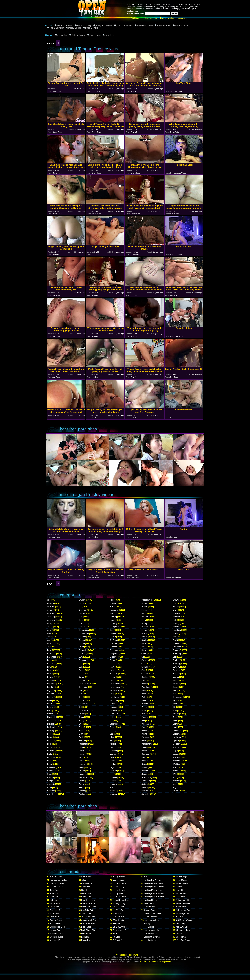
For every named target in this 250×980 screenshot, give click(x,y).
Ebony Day (86, 940)
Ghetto (113, 637)
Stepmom (177, 643)
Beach (50, 674)
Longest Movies (167, 18)
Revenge (145, 761)
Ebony (81, 721)
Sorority (176, 623)
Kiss (112, 741)
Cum (81, 657)
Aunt (49, 647)
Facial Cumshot (57, 28)
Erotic (81, 727)
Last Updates (151, 18)
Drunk (81, 717)
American (51, 620)
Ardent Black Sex (89, 920)
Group (113, 660)
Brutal (50, 754)
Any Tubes (86, 887)
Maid (112, 788)
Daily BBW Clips (120, 927)
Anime (50, 627)
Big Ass (50, 680)
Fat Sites (116, 937)
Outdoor (145, 677)
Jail (111, 721)
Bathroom (51, 664)
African (50, 610)
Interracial (114, 714)
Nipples (145, 640)
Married (113, 791)
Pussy (144, 747)
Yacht (175, 784)
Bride (49, 744)
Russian (145, 771)
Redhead (145, 754)
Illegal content (168, 962)
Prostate (145, 734)
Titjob (175, 704)
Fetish (81, 767)
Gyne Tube (86, 893)
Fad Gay (148, 877)
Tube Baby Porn (88, 917)
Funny (113, 620)
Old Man (145, 660)
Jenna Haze (95, 35)
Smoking (177, 617)
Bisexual (51, 704)
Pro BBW (179, 917)
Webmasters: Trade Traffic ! (127, 955)
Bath (49, 660)
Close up (82, 610)
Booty (50, 737)
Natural (145, 637)
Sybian (176, 677)
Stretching (177, 654)
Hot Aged (148, 924)
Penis (144, 694)
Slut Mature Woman (184, 920)
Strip (175, 657)
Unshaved (177, 737)
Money (144, 623)
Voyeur (176, 754)
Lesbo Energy (181, 877)
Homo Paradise (151, 917)
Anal (49, 623)
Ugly (175, 724)
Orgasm (145, 667)
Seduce (145, 784)
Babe (49, 650)
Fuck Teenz (149, 903)
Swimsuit (177, 670)
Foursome (114, 610)
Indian (113, 704)
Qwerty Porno (56, 920)
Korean (113, 747)
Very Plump (180, 924)
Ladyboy (114, 754)
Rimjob (144, 767)
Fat (80, 757)
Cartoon (51, 771)
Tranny (176, 714)
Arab (49, 633)
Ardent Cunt (55, 893)
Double (82, 714)
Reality (144, 751)
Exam (81, 734)
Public (144, 741)
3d (48, 600)
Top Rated (135, 18)
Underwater (178, 731)
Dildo (81, 694)
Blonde (50, 721)
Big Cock (51, 690)
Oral (143, 664)
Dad (80, 674)
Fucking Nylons (151, 900)
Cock (81, 620)
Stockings (177, 647)
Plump (144, 710)
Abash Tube (86, 877)
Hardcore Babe (164, 25)
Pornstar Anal (182, 25)
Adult (83, 880)
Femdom (82, 764)
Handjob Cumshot (104, 25)
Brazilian (51, 741)
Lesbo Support (182, 883)
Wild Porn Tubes (57, 934)
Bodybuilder (52, 727)
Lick (112, 774)
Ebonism (85, 937)
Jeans (113, 727)
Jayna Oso (62, 35)
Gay (112, 630)
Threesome (178, 697)
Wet (175, 767)
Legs (112, 767)
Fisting (81, 784)
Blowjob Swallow (145, 25)
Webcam (177, 761)
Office (144, 654)
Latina (113, 761)
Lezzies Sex (181, 893)
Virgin (175, 751)
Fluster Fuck (55, 903)
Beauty (50, 677)
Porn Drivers (55, 917)
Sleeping (177, 613)
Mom (144, 620)
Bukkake (51, 757)
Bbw (49, 667)
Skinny (176, 607)
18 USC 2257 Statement (150, 962)
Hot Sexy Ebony (120, 897)
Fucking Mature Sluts (153, 890)
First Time (83, 777)
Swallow (176, 667)
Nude (144, 643)
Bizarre (50, 707)
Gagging (114, 623)
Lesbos (179, 887)
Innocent (114, 707)
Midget (144, 610)
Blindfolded (52, 717)
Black (50, 710)
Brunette (51, 751)
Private (144, 731)
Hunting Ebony (119, 903)
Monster (145, 627)
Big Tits (50, 697)
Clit (80, 607)
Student (176, 660)
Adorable (51, 607)
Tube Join (54, 890)
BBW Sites (117, 924)
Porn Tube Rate (88, 900)
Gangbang (114, 627)
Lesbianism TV (150, 934)
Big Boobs (52, 684)
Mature (144, 603)
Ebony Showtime (120, 890)
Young (176, 791)
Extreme (82, 741)
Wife (175, 774)
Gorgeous (114, 654)
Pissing (145, 707)
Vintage (176, 747)
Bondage (51, 731)
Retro (144, 757)
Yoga (175, 788)
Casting (50, 777)
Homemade (115, 684)
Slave (175, 610)
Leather (113, 764)
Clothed (82, 613)
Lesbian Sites (150, 940)
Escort (81, 731)
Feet (81, 761)
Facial (81, 747)
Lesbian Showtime (152, 937)
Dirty (81, 697)
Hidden (113, 680)
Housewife (114, 690)
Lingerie (113, 777)
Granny (113, 657)
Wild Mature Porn (183, 930)
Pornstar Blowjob (65, 25)
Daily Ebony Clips (89, 930)
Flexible (82, 794)
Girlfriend (114, 640)
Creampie (83, 650)
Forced (113, 607)
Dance (81, 677)
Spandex (177, 627)
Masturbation (147, 600)
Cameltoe (51, 767)
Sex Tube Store (57, 877)
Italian (113, 717)
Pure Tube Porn (88, 903)
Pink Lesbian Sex (183, 910)
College (82, 627)
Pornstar (145, 717)
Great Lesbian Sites (153, 913)
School (144, 774)
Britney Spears (78, 35)
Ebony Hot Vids (119, 883)
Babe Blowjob (92, 28)
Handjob (114, 670)
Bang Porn (54, 897)
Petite (144, 700)
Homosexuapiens (152, 920)
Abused (50, 603)
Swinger (176, 674)
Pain (143, 680)
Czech (81, 670)
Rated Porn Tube (89, 907)
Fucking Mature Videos (154, 893)
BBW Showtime (119, 920)
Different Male (119, 940)
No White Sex (119, 910)
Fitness (82, 788)
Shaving (145, 791)
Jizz (112, 734)
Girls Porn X (181, 937)
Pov (143, 721)
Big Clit (50, 687)
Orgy (143, 670)
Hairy (112, 667)
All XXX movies (56, 887)
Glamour (114, 643)
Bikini (50, 700)
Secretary (145, 781)
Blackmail (51, 714)
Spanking (177, 630)
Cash (49, 774)
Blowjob (51, 724)
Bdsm (50, 670)
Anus (49, 630)
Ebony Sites (118, 893)
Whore (176, 771)
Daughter (83, 680)
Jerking (113, 731)
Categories (183, 18)
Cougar (82, 640)
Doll (80, 707)
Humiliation (115, 697)
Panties (145, 684)
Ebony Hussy (118, 887)
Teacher (176, 684)
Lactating (114, 751)
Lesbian (113, 771)
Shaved (145, 788)
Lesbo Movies (181, 880)
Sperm (176, 633)
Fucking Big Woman (153, 880)
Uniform (176, 734)
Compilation (84, 633)
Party (144, 690)
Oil (143, 657)
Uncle (175, 727)
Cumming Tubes (57, 883)
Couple (82, 643)
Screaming (146, 777)
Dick (80, 690)
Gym (112, 664)
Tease (175, 687)
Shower (176, 600)
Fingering (83, 774)
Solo (175, 620)
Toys (175, 710)
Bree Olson (110, 35)
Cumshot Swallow (125, 25)
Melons (145, 607)
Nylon (144, 650)
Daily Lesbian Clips (121, 930)
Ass (49, 640)
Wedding (177, 764)
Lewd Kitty (180, 890)
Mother (144, 630)
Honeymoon (115, 687)
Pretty (144, 727)
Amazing (51, 617)
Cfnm (50, 788)
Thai (175, 694)
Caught (50, 781)
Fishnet (82, 781)
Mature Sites (181, 907)
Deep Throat (84, 684)
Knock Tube (86, 897)
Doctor (81, 700)
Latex (112, 757)
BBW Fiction (118, 913)
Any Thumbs (87, 883)
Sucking (176, 664)
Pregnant (145, 724)
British (50, 747)
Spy (175, 637)
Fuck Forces (55, 913)
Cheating (51, 791)
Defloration (83, 687)
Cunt (81, 664)
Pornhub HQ (55, 910)
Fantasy (82, 754)
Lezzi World (180, 897)
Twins (175, 721)
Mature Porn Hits (183, 900)
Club (81, 617)
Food (112, 600)
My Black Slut (119, 907)
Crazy (81, 647)
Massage (114, 794)
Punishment (146, 744)
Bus (49, 761)
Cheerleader (52, 794)
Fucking (113, 617)
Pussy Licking (75, 28)
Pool (143, 714)
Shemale (145, 794)
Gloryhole (114, 650)
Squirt (175, 640)
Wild (175, 777)
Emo (81, 724)
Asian (50, 637)
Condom (82, 637)
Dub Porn (54, 900)
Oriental (145, 674)
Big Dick (51, 694)
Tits (174, 707)
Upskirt (176, 741)
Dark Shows (86, 934)
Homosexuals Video (58, 880)
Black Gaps (86, 927)
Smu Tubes (86, 913)
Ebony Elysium (119, 877)
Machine (114, 784)
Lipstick (113, 781)
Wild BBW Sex (182, 927)
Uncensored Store (58, 927)
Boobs (50, 734)
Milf (143, 613)
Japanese (114, 724)
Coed (81, 623)
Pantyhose (146, 687)
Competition (84, 630)
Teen (175, 690)
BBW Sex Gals (119, 917)
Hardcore (114, 674)
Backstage (52, 657)
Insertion (114, 710)
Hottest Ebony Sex (121, 900)
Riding (144, 764)
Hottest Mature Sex (152, 930)
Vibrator (176, 744)
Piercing (145, 704)
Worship (176, 781)
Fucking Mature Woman (154, 897)
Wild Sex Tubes (57, 937)
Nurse (144, 647)
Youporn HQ (55, 940)
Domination (83, 710)
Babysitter (51, 654)
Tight (175, 700)
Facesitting (83, 744)
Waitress (176, 757)
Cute (81, 667)
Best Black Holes (89, 924)
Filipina (82, 771)
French (113, 613)
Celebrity (51, 784)
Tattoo (175, 680)
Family (81, 751)
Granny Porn (150, 910)
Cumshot (82, 660)
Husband (114, 700)
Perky (144, 697)
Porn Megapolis (182, 913)
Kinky (112, 737)
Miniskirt (145, 617)
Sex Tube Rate (88, 910)
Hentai (113, 677)
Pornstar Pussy (84, 25)
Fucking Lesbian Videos (154, 887)
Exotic (81, 737)
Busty (50, 764)
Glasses (113, 647)
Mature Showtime (183, 903)
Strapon (176, 650)
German (113, 633)
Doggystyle (83, 704)
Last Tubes (55, 907)
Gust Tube (86, 890)
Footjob (113, 603)
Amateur (51, 613)
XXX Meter (180, 934)
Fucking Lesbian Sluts (153, 883)
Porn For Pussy (183, 940)
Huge (112, 694)
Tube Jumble (55, 924)
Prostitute (145, 737)
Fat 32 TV (117, 934)
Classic (82, 603)
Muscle (144, 633)
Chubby (82, 600)
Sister (175, 603)
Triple (175, 717)
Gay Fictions (149, 907)
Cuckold (82, 654)
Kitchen (113, 744)
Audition (51, 643)
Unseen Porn (55, 930)
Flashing (82, 791)
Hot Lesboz (149, 927)
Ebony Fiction (119, 880)
